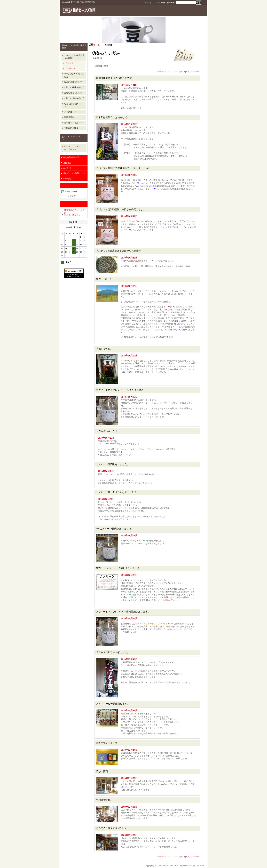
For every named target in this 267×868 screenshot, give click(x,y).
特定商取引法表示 (71, 157)
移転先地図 (68, 179)
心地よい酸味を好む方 (74, 87)
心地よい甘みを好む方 (74, 98)
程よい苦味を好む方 (73, 82)
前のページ (163, 71)
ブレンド (69, 63)
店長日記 (67, 163)
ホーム (97, 45)
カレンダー (68, 168)
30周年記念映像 (71, 128)
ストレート (70, 68)
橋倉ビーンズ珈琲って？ (74, 173)
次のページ (193, 71)
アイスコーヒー (71, 112)
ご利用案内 (146, 3)
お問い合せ (160, 3)
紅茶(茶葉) (69, 117)
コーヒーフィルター (73, 123)
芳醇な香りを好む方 (73, 93)
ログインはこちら (72, 215)
